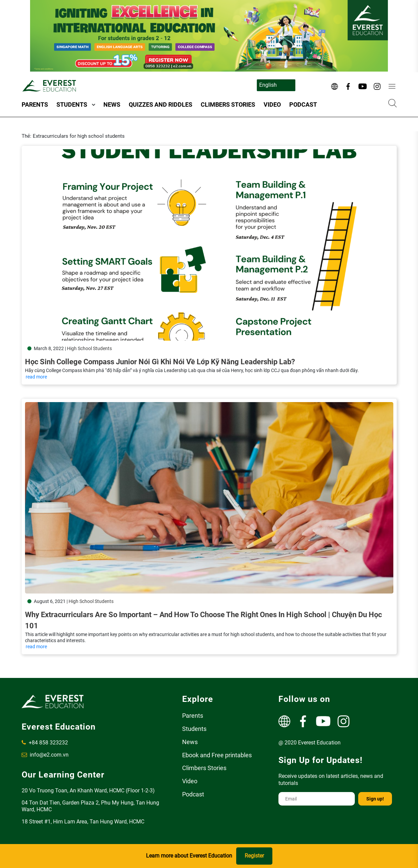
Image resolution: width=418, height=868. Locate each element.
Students (72, 104)
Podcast (303, 104)
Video (272, 104)
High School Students (89, 348)
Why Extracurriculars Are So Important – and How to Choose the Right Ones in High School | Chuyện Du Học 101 (203, 613)
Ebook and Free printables (217, 755)
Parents (35, 104)
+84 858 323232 (45, 743)
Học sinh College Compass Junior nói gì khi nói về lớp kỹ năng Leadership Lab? (160, 362)
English (268, 85)
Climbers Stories (228, 104)
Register (254, 856)
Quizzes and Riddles (161, 104)
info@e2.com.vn (45, 755)
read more (36, 377)
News (112, 104)
